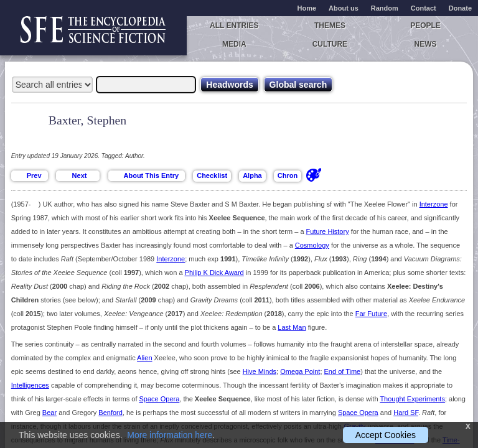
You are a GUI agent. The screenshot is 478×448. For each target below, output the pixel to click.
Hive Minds (260, 371)
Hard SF (406, 413)
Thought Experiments (412, 399)
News (426, 44)
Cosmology (312, 245)
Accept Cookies (386, 435)
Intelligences (30, 385)
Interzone (434, 204)
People (425, 26)
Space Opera (160, 399)
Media (234, 44)
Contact (424, 8)
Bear (49, 413)
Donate (460, 8)
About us (344, 8)
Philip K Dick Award (214, 273)
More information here (170, 435)
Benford (110, 413)
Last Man (292, 327)
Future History (328, 231)
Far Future (371, 314)
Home (307, 8)
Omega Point (300, 371)
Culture (330, 44)
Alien (144, 358)
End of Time (343, 371)
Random (385, 8)
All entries (234, 26)
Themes (330, 26)
